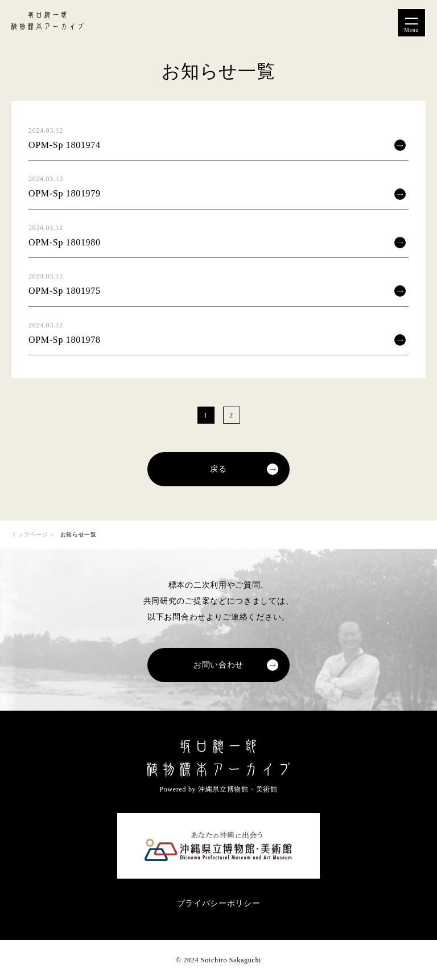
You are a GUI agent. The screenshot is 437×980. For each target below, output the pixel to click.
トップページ (30, 534)
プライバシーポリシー (219, 903)
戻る (218, 469)
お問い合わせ (218, 665)
